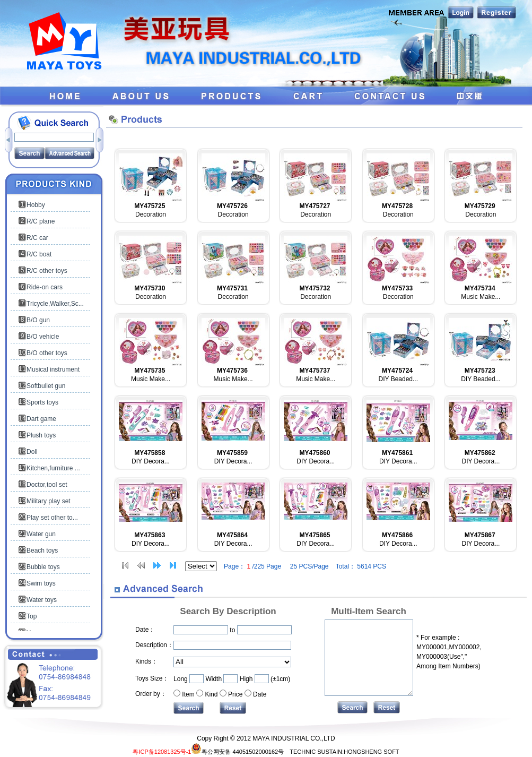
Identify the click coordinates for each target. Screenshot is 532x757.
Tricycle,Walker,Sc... (55, 304)
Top (32, 616)
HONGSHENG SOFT (372, 752)
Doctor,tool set (47, 485)
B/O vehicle (43, 337)
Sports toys (42, 402)
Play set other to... (52, 518)
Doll (32, 452)
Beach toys (42, 550)
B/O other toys (47, 353)
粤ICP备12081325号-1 (162, 752)
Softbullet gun (46, 386)
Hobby (36, 205)
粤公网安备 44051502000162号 (237, 752)
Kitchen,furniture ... (53, 468)
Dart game (41, 419)
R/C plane (41, 221)
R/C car (37, 238)
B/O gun (38, 320)
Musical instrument (53, 369)
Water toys (42, 600)
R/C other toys (47, 271)
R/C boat (39, 254)
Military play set (49, 501)
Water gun (41, 534)
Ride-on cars (45, 287)
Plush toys (41, 435)
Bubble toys (43, 567)
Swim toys (41, 583)
